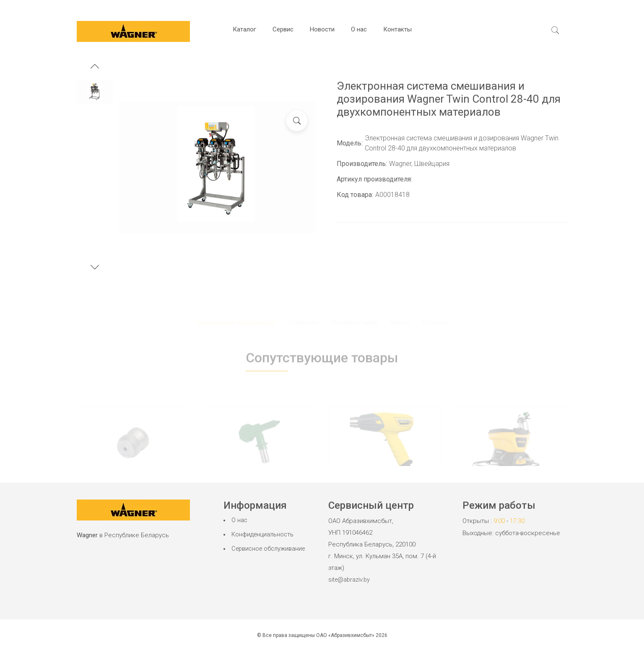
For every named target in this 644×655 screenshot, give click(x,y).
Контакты (397, 29)
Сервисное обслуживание (270, 549)
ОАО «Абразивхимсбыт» (345, 635)
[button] (95, 67)
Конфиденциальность (263, 535)
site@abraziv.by (351, 580)
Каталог (244, 29)
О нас (359, 29)
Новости (322, 29)
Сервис (283, 29)
